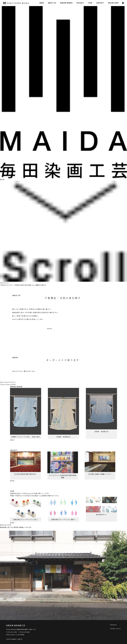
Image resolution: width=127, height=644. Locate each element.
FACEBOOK (113, 625)
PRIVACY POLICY (115, 629)
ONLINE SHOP (113, 3)
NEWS (42, 3)
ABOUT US (52, 3)
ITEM (90, 3)
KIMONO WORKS (66, 3)
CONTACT (100, 3)
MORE (2, 180)
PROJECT (80, 3)
